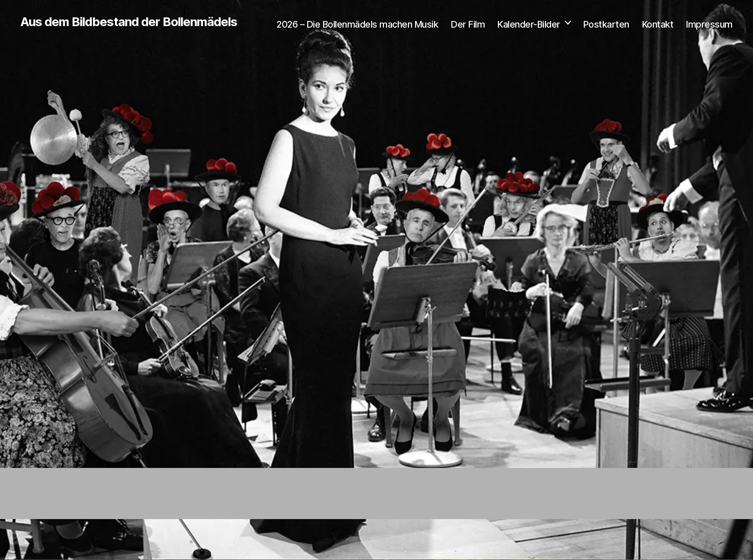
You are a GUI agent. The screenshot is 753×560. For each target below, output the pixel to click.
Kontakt (658, 24)
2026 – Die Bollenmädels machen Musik (357, 24)
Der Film (468, 24)
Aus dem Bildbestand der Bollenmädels (129, 22)
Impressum (709, 24)
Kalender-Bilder (529, 24)
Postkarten (606, 24)
